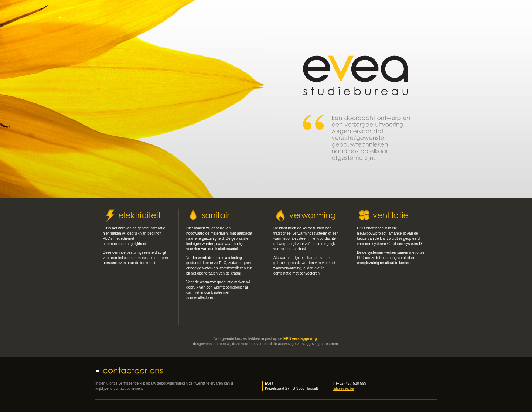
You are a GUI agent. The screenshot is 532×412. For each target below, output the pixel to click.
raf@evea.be (343, 389)
